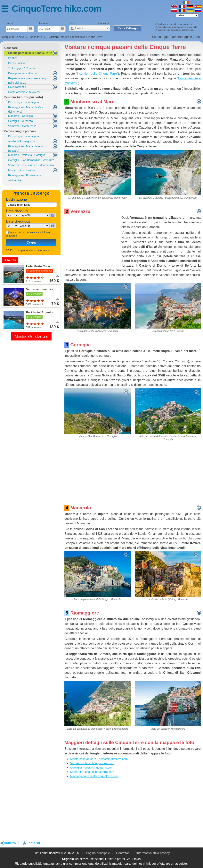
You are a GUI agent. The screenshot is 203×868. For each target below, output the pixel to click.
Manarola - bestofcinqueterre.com (92, 772)
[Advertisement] (92, 240)
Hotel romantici (17, 87)
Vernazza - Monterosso (22, 126)
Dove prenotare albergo (23, 73)
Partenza (44, 23)
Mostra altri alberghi (31, 336)
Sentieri (13, 58)
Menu (7, 9)
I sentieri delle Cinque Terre (97, 74)
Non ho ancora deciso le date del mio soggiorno (28, 234)
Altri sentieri (15, 180)
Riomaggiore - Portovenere (25, 175)
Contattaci (123, 853)
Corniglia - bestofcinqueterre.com (92, 767)
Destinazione (16, 199)
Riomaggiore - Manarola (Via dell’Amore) (26, 109)
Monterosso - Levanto (21, 170)
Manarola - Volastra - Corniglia (27, 155)
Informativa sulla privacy (153, 853)
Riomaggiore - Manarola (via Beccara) (25, 149)
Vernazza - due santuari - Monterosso (31, 165)
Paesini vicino (17, 63)
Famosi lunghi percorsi (20, 131)
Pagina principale (98, 853)
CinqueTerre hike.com (57, 9)
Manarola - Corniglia (20, 116)
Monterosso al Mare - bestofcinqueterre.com (99, 759)
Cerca (31, 243)
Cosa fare (11, 48)
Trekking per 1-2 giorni (22, 68)
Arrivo (11, 23)
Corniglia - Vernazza (20, 121)
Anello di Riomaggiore (22, 141)
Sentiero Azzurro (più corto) (24, 97)
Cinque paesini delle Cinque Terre (30, 53)
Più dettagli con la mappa (24, 102)
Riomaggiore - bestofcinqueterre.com (94, 776)
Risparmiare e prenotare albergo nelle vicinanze (28, 81)
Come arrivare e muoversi (24, 92)
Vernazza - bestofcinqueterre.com (92, 763)
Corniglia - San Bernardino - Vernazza (31, 160)
